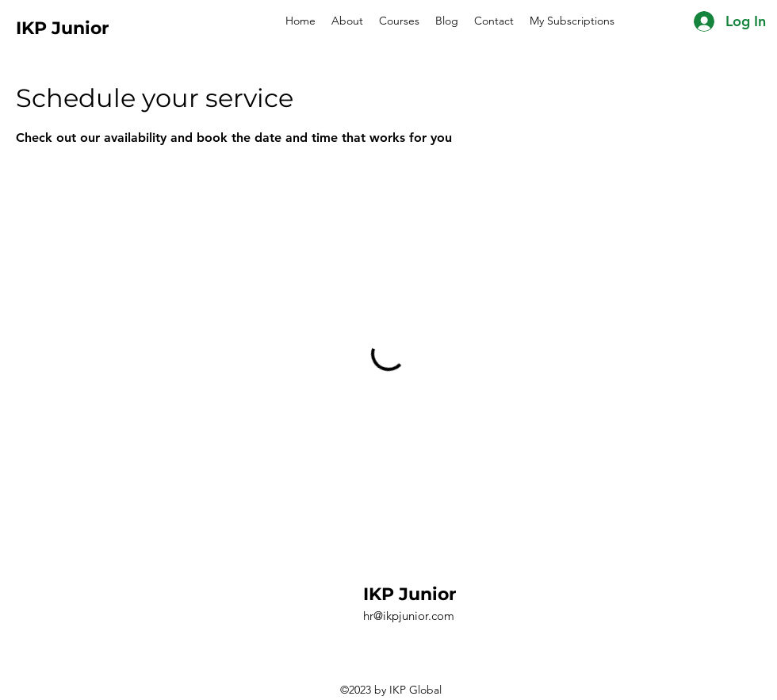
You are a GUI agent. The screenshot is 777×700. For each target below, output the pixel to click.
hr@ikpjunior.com (409, 616)
